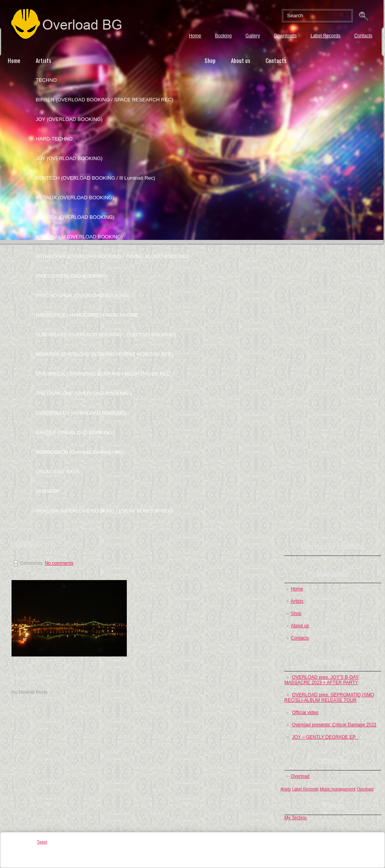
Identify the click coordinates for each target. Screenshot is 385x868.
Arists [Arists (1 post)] (286, 789)
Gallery (253, 36)
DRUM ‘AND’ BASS (58, 472)
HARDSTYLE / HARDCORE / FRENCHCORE (87, 315)
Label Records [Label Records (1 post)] (305, 789)
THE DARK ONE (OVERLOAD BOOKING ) (84, 393)
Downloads (285, 36)
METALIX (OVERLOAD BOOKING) (75, 198)
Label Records (325, 36)
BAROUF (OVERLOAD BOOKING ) (76, 432)
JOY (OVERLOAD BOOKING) (69, 119)
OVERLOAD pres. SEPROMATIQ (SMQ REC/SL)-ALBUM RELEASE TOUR (329, 698)
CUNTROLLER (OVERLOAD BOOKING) (81, 413)
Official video (305, 713)
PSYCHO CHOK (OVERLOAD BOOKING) (83, 295)
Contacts (363, 36)
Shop (210, 60)
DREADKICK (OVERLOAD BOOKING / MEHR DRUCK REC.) (105, 374)
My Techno (295, 818)
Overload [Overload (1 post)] (365, 789)
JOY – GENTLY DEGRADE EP (325, 737)
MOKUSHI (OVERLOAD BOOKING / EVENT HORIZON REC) (105, 354)
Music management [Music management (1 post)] (338, 789)
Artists (43, 60)
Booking (223, 36)
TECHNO (46, 80)
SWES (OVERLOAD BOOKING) (72, 276)
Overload (300, 776)
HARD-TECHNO (54, 139)
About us (241, 60)
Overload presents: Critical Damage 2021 (334, 725)
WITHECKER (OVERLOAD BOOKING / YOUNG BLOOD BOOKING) (112, 256)
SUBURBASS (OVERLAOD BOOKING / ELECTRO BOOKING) (106, 335)
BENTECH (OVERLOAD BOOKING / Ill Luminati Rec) (95, 178)
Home (195, 36)
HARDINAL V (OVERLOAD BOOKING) (79, 237)
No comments (59, 563)
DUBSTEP (47, 491)
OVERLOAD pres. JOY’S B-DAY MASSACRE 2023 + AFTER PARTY (321, 680)
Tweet (42, 842)
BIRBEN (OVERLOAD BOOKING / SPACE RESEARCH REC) (105, 100)
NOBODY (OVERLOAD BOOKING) (75, 217)
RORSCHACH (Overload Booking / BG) (80, 452)
